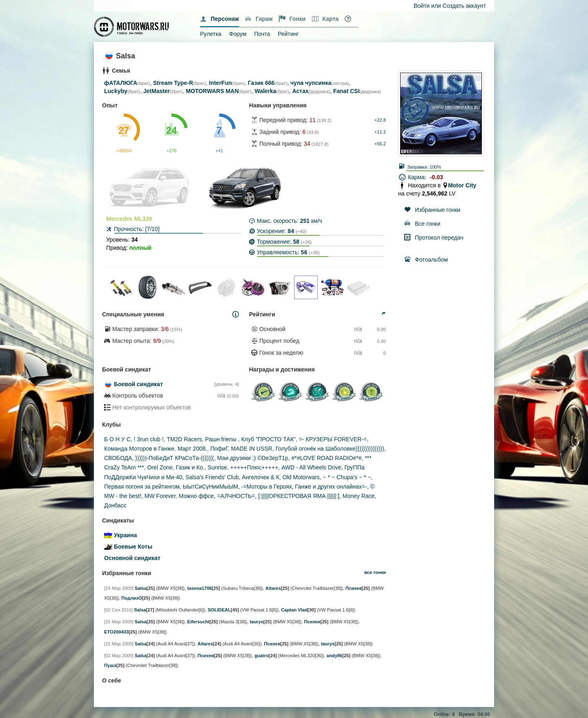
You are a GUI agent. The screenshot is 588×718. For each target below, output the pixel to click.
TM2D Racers (184, 439)
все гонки (375, 572)
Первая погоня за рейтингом (142, 487)
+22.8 (380, 120)
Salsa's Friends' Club (212, 477)
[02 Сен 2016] (118, 610)
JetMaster (157, 91)
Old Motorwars (301, 477)
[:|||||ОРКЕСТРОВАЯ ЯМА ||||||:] (299, 496)
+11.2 (380, 132)
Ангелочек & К (261, 477)
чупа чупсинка (311, 83)
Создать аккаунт (464, 6)
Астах (301, 91)
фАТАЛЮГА (121, 83)
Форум (238, 34)
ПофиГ (219, 449)
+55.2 (380, 144)
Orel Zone (160, 467)
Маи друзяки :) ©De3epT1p (253, 458)
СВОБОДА (118, 458)
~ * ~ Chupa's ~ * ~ (347, 477)
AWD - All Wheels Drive (311, 467)
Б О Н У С (117, 439)
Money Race (359, 496)
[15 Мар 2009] (119, 622)
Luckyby (116, 91)
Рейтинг (288, 34)
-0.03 (437, 177)
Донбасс (115, 505)
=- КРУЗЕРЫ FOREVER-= (333, 439)
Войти (422, 6)
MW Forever (160, 496)
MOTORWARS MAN (212, 91)
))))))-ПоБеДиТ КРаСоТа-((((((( (175, 458)
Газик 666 (261, 83)
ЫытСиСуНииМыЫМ (210, 487)
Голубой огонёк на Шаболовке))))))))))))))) (330, 449)
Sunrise (217, 467)
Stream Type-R (173, 83)
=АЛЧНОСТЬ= (236, 496)
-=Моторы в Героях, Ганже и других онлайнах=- (304, 487)
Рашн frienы (222, 439)
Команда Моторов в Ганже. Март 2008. (156, 449)
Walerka (265, 91)
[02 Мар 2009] (119, 656)
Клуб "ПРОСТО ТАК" (268, 439)
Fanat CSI (346, 91)
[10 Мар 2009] (119, 644)
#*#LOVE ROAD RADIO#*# (327, 458)
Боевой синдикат (138, 384)
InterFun (220, 83)
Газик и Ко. (190, 467)
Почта (262, 34)
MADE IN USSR (252, 449)
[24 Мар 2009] (119, 588)
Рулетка (211, 34)
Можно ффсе (196, 496)
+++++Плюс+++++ (254, 467)
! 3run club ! (149, 439)
